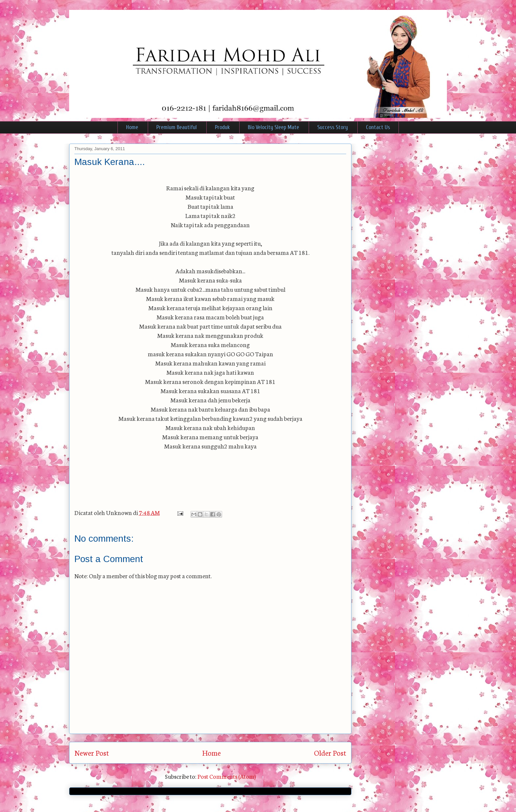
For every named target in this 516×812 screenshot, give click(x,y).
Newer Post (92, 753)
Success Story (333, 127)
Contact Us (378, 127)
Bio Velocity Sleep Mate (273, 127)
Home (132, 127)
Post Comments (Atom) (227, 776)
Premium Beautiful (177, 127)
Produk (222, 127)
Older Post (330, 753)
